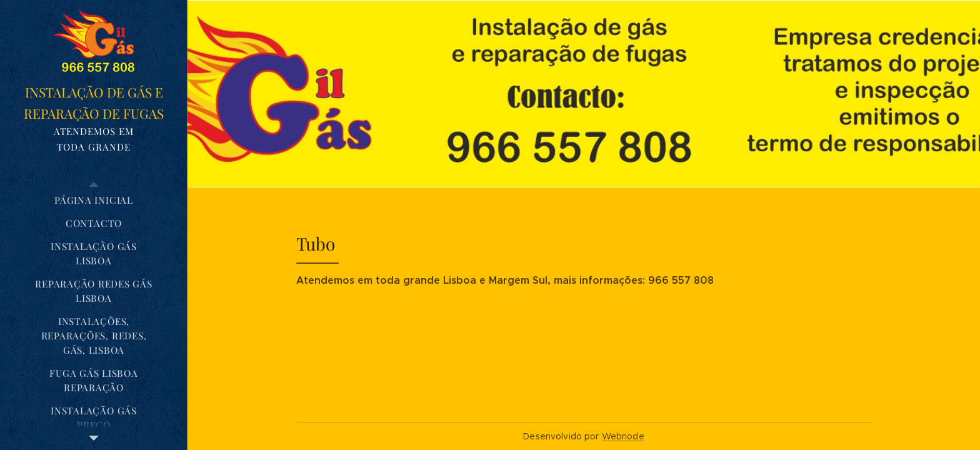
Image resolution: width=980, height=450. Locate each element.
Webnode (623, 436)
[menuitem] (94, 200)
